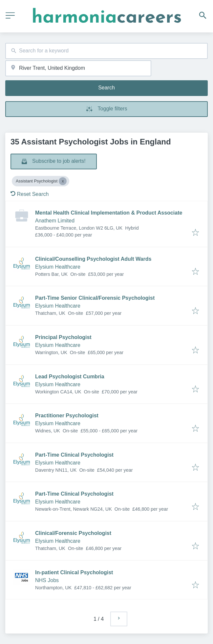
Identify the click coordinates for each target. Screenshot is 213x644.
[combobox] (106, 51)
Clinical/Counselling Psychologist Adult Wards (93, 259)
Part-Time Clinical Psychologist (74, 455)
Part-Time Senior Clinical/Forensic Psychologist (95, 298)
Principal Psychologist (63, 337)
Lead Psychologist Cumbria (70, 377)
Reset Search (30, 194)
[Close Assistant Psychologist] (63, 181)
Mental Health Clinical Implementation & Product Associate (109, 213)
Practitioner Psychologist (67, 416)
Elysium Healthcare (58, 267)
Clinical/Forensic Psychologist (73, 533)
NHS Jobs (47, 580)
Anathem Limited (55, 221)
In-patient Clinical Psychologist (74, 572)
